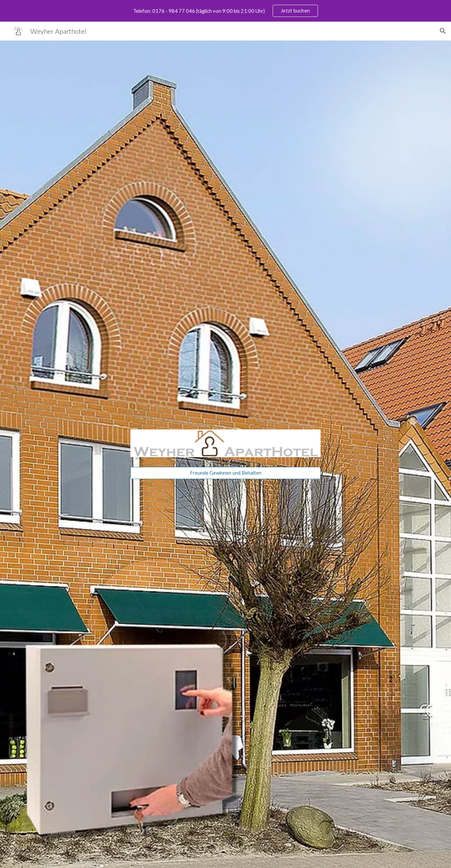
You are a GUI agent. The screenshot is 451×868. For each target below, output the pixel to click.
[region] (225, 11)
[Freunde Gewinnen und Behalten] (225, 473)
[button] (443, 31)
